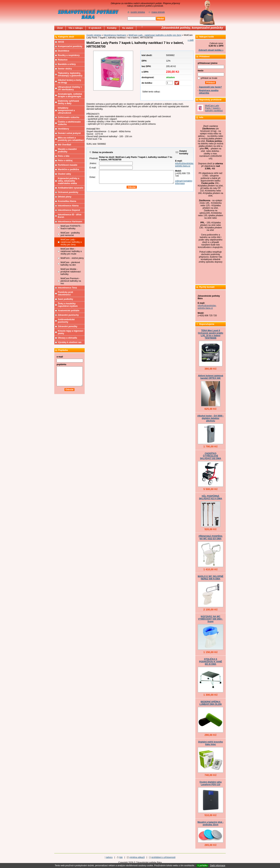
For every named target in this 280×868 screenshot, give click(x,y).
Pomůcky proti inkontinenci (65, 293)
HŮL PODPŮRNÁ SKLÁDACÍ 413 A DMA (211, 497)
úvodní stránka (138, 12)
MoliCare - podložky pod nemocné (70, 234)
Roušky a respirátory (69, 55)
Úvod (60, 28)
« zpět (191, 40)
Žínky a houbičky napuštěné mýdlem (68, 305)
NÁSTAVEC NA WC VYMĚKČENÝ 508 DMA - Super (211, 619)
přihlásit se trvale (209, 78)
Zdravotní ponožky (68, 326)
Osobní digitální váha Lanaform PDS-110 (211, 783)
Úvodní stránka (94, 35)
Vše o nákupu (76, 28)
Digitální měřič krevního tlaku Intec (211, 743)
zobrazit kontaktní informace (184, 182)
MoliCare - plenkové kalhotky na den (70, 264)
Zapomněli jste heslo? (210, 87)
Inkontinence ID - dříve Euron (70, 216)
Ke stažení (128, 28)
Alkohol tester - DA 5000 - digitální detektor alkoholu (211, 418)
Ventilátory (63, 129)
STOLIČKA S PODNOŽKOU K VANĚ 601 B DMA (211, 662)
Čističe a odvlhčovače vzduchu (69, 123)
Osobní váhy (64, 174)
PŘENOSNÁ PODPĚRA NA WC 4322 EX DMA (210, 537)
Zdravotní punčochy (68, 315)
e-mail (60, 357)
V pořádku (202, 866)
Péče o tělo (64, 156)
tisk (121, 857)
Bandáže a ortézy (67, 64)
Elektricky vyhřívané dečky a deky (68, 102)
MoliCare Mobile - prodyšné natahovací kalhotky (71, 272)
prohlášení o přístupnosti (163, 857)
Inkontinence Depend (69, 210)
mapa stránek (158, 12)
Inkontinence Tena (67, 288)
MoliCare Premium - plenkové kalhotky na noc (71, 281)
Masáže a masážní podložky (67, 150)
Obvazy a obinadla (67, 338)
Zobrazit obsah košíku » (211, 50)
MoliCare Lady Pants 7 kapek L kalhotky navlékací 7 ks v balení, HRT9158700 (214, 111)
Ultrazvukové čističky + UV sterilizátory (70, 88)
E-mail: (93, 168)
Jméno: (93, 163)
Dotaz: (93, 177)
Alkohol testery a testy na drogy (70, 81)
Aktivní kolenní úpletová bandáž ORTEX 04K (211, 377)
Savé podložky (65, 299)
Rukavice (63, 60)
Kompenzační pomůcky (70, 46)
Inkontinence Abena (68, 206)
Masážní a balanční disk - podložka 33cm (211, 823)
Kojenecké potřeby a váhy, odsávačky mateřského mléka (69, 181)
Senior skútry (65, 69)
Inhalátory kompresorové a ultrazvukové (66, 110)
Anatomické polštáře (69, 311)
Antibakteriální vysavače (71, 188)
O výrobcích (95, 28)
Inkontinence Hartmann (115, 35)
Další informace (218, 866)
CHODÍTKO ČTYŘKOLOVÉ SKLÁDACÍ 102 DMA (211, 456)
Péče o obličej (65, 161)
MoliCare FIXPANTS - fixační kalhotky (71, 227)
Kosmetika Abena (67, 201)
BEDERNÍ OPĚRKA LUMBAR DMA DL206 (211, 703)
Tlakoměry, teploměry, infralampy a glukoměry (70, 74)
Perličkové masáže (68, 165)
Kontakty (112, 28)
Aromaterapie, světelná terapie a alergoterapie (70, 95)
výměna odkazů (137, 857)
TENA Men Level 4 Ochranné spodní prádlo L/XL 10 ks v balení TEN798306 (210, 334)
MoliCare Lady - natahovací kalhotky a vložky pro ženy (155, 35)
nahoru (109, 857)
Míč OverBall (64, 145)
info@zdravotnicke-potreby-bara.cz (185, 165)
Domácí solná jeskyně (69, 133)
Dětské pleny (65, 197)
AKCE (61, 42)
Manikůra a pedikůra (68, 169)
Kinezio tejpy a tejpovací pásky (71, 332)
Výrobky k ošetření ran (70, 342)
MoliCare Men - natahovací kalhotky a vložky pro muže (71, 251)
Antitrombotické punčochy (66, 321)
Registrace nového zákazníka (209, 92)
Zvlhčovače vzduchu (69, 117)
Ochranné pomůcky (68, 192)
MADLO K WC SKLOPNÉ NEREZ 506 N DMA (210, 578)
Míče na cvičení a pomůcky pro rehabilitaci (71, 139)
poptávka (61, 364)
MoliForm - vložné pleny (72, 258)
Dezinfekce (64, 51)
